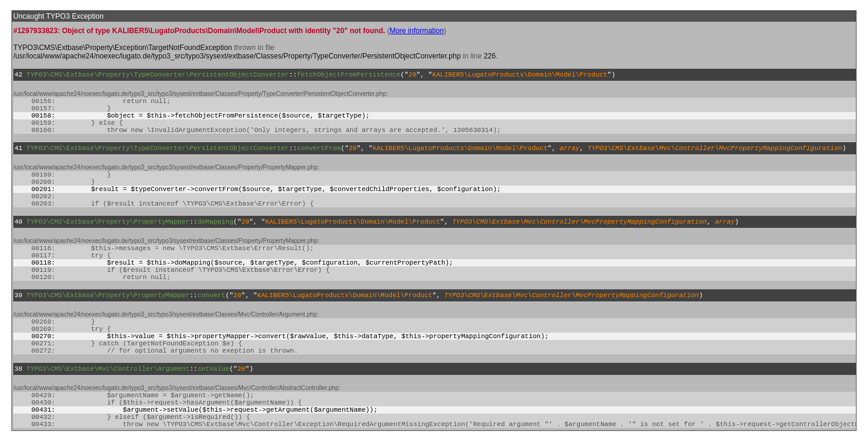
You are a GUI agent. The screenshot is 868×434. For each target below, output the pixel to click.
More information (417, 31)
